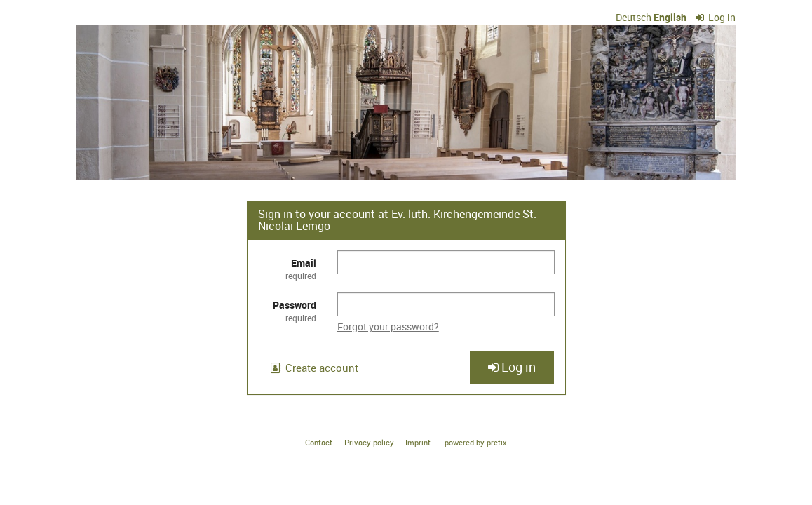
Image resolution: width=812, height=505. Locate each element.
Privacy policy (369, 442)
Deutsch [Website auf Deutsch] (634, 17)
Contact (319, 442)
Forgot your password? (388, 326)
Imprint (418, 442)
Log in (716, 17)
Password (287, 311)
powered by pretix (476, 442)
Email (287, 269)
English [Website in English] (670, 17)
